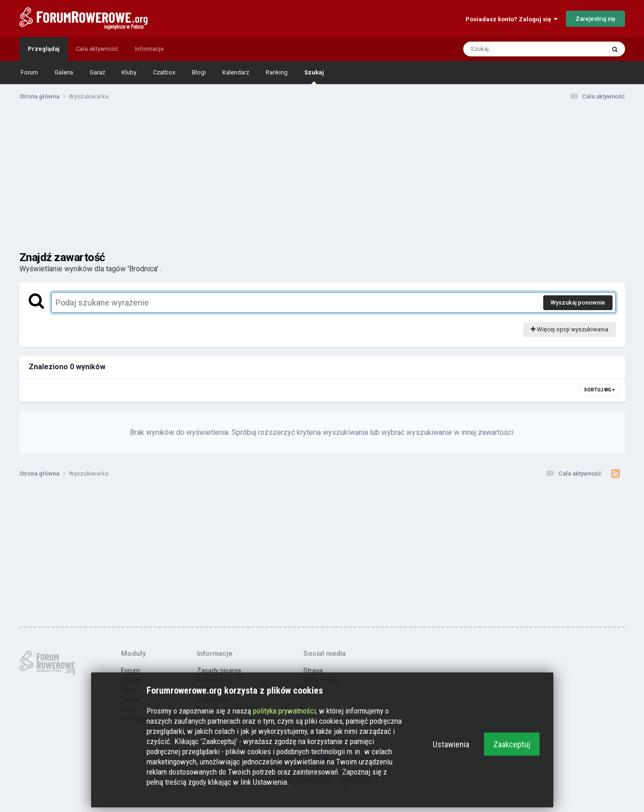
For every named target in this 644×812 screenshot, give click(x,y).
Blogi (199, 72)
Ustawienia (451, 744)
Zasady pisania (219, 671)
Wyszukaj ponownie (578, 302)
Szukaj (314, 76)
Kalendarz (236, 72)
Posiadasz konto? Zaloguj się (512, 19)
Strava (313, 671)
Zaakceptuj (512, 744)
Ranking (277, 72)
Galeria (64, 72)
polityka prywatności (284, 711)
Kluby (129, 72)
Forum (29, 72)
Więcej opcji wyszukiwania (570, 329)
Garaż (97, 72)
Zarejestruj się (595, 19)
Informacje (149, 49)
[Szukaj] (512, 49)
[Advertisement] (322, 179)
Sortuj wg (599, 390)
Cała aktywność (97, 49)
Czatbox (164, 72)
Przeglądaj (43, 49)
